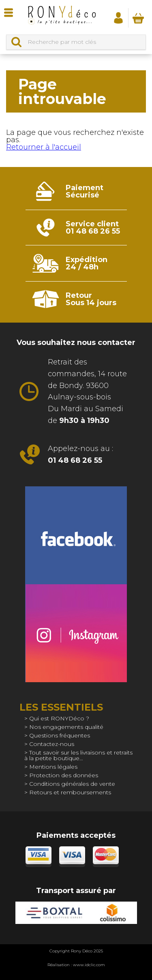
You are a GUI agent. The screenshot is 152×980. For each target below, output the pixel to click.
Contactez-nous (52, 744)
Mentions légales (53, 767)
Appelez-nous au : (80, 454)
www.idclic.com (89, 965)
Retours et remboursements (70, 792)
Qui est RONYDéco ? (59, 718)
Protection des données (64, 775)
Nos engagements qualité (66, 727)
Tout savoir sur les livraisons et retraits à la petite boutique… (78, 755)
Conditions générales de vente (72, 784)
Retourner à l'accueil (44, 147)
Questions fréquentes (60, 735)
